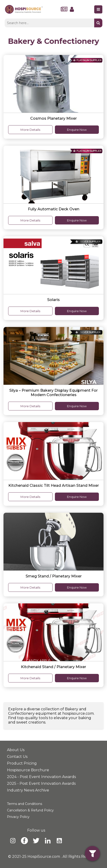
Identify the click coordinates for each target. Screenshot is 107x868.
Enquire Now (77, 130)
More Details (30, 130)
